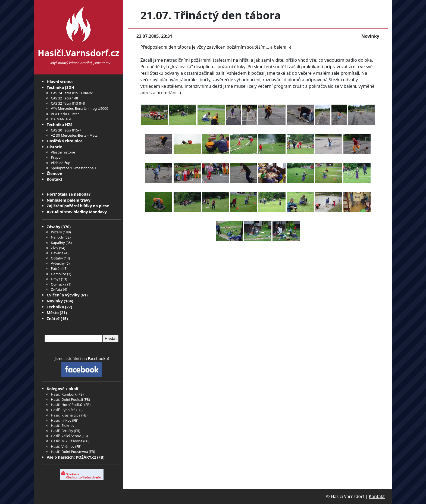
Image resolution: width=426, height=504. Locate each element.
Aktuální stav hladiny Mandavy (77, 212)
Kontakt (55, 179)
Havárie (57, 253)
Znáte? (53, 319)
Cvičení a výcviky (63, 295)
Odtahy (57, 258)
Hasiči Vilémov (62, 446)
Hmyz (55, 279)
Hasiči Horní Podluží (67, 405)
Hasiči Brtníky (62, 431)
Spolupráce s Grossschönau (73, 168)
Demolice (58, 274)
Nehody (57, 237)
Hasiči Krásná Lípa (66, 415)
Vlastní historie (63, 152)
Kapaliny (58, 243)
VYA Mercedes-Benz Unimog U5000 (79, 108)
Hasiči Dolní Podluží (67, 399)
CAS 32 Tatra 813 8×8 (68, 103)
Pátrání (57, 268)
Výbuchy (58, 263)
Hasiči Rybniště (63, 410)
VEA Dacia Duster (65, 114)
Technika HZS (60, 125)
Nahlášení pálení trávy (69, 200)
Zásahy (54, 227)
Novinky (55, 301)
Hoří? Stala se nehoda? (69, 194)
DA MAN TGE (61, 119)
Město (53, 313)
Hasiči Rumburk (64, 394)
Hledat (111, 338)
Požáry (56, 232)
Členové (54, 173)
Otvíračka (59, 284)
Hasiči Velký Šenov (66, 436)
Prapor (56, 157)
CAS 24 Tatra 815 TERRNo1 (72, 93)
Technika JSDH (61, 87)
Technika (55, 307)
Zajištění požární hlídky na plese (78, 206)
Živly (54, 248)
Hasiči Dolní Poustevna (69, 452)
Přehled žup (60, 163)
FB (81, 394)
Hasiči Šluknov (62, 425)
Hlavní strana (60, 82)
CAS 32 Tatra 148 (64, 98)
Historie (54, 147)
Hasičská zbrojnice (65, 141)
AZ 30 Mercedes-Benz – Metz (74, 135)
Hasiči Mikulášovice (67, 441)
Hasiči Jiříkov (61, 420)
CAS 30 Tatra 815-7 (66, 130)
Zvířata (56, 289)
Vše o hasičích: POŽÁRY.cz (71, 457)
